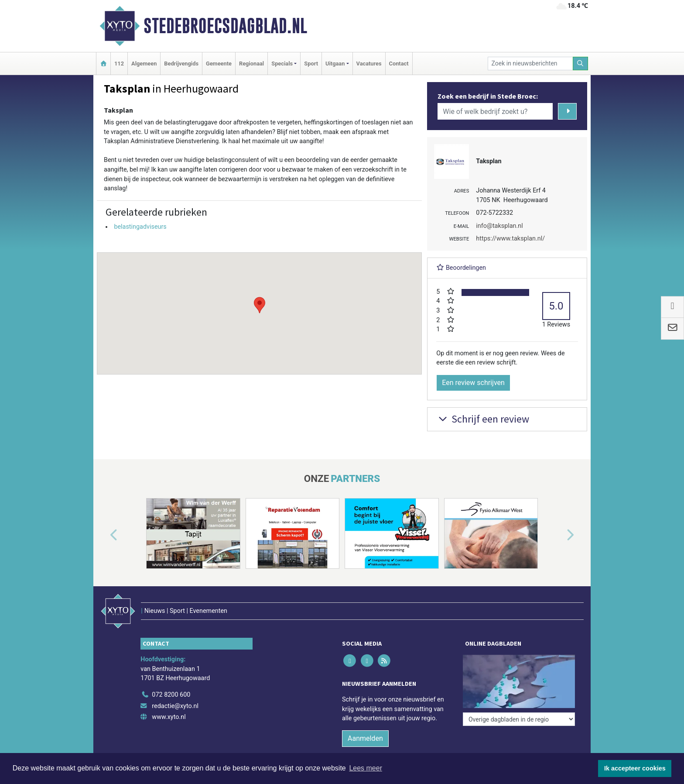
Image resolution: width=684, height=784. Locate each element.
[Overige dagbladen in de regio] (519, 719)
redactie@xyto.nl (175, 706)
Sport (311, 64)
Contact (399, 64)
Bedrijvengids (181, 64)
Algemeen (144, 64)
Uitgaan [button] (335, 64)
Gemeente (219, 64)
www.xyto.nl (169, 717)
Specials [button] (282, 64)
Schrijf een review (483, 419)
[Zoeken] (581, 64)
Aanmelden (365, 738)
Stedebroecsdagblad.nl (225, 26)
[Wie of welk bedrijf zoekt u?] (495, 111)
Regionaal (251, 64)
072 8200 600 (171, 695)
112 (119, 64)
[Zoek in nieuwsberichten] (530, 64)
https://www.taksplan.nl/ (510, 239)
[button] (260, 305)
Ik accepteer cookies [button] (635, 768)
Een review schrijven (473, 383)
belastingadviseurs (140, 227)
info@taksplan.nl (499, 226)
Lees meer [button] (366, 768)
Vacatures (369, 64)
